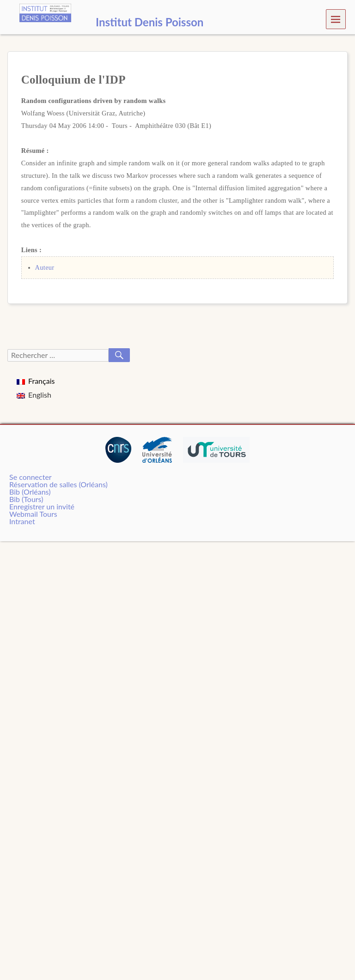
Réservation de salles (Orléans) (58, 484)
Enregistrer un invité (42, 506)
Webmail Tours (33, 514)
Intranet (22, 521)
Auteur (45, 267)
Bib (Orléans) (30, 492)
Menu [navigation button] (336, 19)
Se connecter (31, 477)
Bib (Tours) (26, 499)
